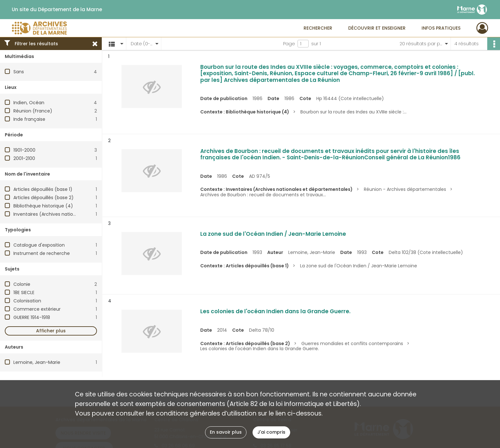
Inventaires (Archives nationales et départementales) (74, 214)
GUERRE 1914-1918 (32, 317)
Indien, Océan (29, 103)
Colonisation (27, 301)
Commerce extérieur (37, 309)
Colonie (22, 284)
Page (289, 44)
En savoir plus (226, 432)
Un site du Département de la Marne (57, 10)
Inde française (29, 119)
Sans (19, 72)
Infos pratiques (441, 28)
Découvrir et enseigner (377, 28)
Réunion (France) (33, 111)
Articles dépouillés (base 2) (44, 198)
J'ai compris (271, 432)
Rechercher (318, 28)
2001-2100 (24, 158)
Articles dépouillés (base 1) (43, 189)
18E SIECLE (24, 293)
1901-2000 (24, 150)
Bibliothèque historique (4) (43, 206)
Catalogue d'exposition (39, 245)
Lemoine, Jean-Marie (37, 362)
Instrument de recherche (42, 253)
